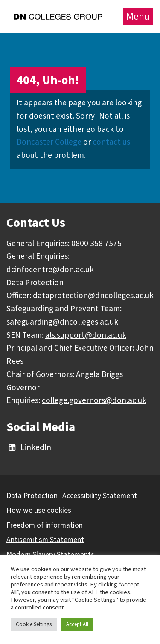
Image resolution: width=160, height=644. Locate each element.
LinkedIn (29, 448)
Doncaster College (49, 142)
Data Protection (32, 496)
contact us (111, 142)
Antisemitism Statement (45, 540)
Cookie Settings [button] (34, 624)
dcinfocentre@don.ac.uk (50, 270)
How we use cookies (39, 510)
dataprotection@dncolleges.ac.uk (93, 296)
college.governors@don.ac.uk (94, 400)
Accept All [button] (77, 624)
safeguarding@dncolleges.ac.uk (62, 322)
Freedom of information (45, 525)
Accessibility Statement (100, 496)
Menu (138, 16)
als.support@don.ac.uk (86, 335)
